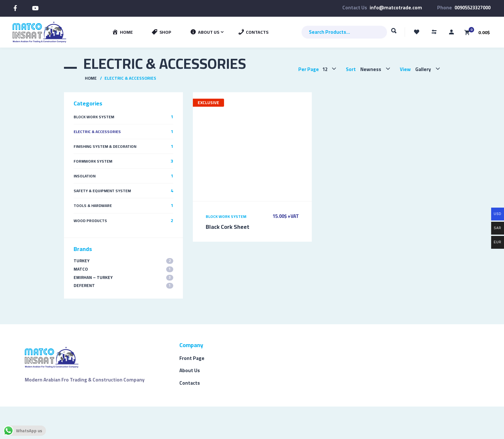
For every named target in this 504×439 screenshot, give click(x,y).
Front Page (192, 358)
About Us (190, 370)
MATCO (123, 269)
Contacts (190, 383)
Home (91, 78)
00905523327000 (473, 8)
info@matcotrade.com (396, 8)
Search (394, 34)
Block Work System (226, 216)
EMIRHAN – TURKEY (123, 278)
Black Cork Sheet (228, 227)
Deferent (123, 286)
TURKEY (123, 261)
